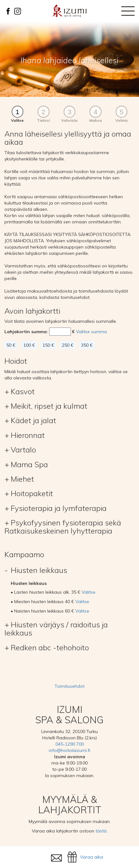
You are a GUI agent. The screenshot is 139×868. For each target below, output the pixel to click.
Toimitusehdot (69, 686)
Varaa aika (92, 857)
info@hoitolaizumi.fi (69, 750)
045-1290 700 (70, 744)
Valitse (89, 592)
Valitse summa (91, 332)
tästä (101, 831)
